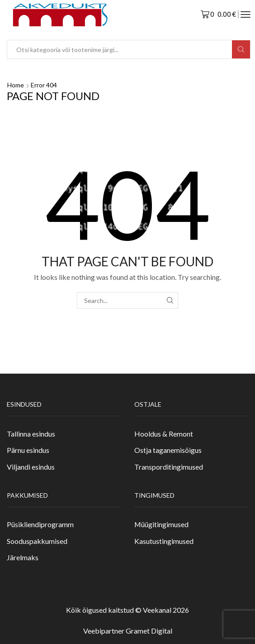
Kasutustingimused (164, 541)
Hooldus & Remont (164, 434)
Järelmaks (23, 557)
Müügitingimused (161, 524)
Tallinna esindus (31, 434)
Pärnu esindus (28, 450)
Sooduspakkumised (37, 541)
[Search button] (241, 49)
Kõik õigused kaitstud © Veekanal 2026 (127, 610)
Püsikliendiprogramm (40, 524)
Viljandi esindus (31, 467)
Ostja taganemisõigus (168, 450)
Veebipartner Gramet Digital (128, 631)
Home (16, 85)
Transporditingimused (169, 467)
